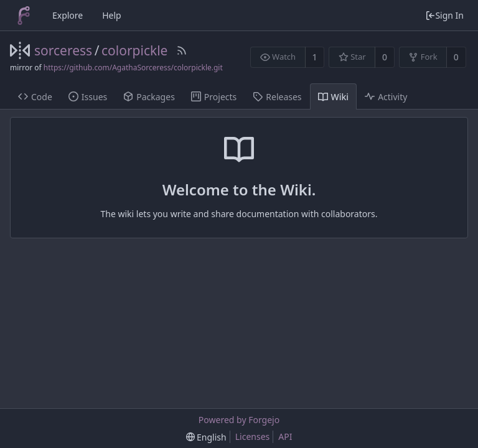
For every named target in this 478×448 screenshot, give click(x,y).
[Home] (24, 16)
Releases (277, 97)
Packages (149, 97)
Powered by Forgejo (239, 420)
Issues (88, 97)
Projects (214, 97)
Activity (386, 97)
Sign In (444, 15)
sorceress (63, 50)
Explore (68, 15)
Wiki (334, 97)
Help (112, 15)
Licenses (253, 436)
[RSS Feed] (182, 50)
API (285, 436)
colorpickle (134, 50)
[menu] (206, 437)
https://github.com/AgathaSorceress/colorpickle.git (133, 68)
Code (35, 97)
